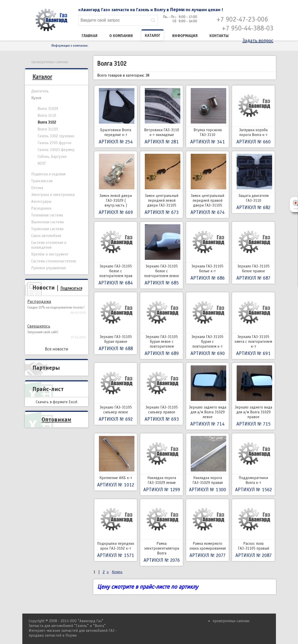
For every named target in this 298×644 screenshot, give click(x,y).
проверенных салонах (50, 62)
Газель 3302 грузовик (56, 136)
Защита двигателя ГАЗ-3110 (253, 182)
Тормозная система (47, 229)
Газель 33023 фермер (56, 150)
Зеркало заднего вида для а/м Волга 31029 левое (207, 396)
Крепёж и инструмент (50, 254)
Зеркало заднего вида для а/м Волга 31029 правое (253, 396)
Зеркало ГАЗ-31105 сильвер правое (162, 394)
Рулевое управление (49, 268)
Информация (185, 36)
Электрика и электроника (53, 195)
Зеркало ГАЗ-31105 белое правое (253, 253)
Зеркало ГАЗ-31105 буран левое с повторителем (162, 326)
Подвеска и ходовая (48, 174)
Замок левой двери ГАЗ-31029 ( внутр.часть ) (116, 185)
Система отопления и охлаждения (49, 245)
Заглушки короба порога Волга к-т (253, 116)
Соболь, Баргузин (52, 157)
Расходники (41, 208)
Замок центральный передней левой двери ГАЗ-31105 (162, 185)
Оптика (37, 188)
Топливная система (47, 215)
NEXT (42, 163)
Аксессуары (41, 201)
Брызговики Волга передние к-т (116, 116)
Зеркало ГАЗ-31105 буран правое (116, 323)
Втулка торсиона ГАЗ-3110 (207, 116)
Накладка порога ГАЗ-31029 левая (162, 464)
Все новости (57, 349)
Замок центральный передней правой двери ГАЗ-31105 (207, 185)
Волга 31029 (48, 109)
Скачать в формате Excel (57, 402)
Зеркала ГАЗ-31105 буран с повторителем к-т (207, 326)
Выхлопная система (47, 222)
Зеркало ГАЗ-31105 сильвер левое (116, 394)
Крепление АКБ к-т (116, 462)
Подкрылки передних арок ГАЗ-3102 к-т (116, 530)
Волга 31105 (48, 129)
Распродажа (39, 302)
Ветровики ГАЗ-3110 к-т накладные (162, 116)
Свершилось (39, 326)
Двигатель (40, 91)
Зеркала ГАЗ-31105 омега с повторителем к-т (253, 326)
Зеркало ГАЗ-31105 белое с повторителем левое (162, 255)
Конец (117, 572)
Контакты (219, 36)
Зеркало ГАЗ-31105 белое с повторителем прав (116, 255)
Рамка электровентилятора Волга (162, 532)
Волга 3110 (47, 115)
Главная (90, 36)
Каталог (153, 36)
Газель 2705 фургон (54, 143)
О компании (121, 36)
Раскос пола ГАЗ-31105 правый (253, 530)
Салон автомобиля (46, 236)
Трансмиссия (42, 181)
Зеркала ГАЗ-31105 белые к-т (207, 253)
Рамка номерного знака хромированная (207, 530)
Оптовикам (56, 419)
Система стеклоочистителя (54, 261)
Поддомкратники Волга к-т (253, 464)
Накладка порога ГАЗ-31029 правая (207, 464)
